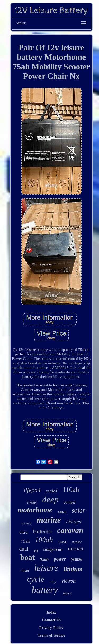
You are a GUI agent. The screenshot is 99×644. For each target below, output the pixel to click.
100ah (44, 540)
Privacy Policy (51, 628)
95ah (44, 559)
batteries (42, 531)
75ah (25, 541)
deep (50, 500)
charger (74, 522)
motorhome (35, 510)
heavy (67, 593)
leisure (46, 568)
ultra (23, 532)
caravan (70, 530)
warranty (26, 523)
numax (76, 548)
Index (51, 612)
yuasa (77, 559)
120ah (62, 542)
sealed (51, 491)
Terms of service (51, 635)
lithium (73, 569)
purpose (77, 542)
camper (70, 502)
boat (28, 557)
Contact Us (51, 620)
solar (78, 510)
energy (32, 502)
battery (45, 590)
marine (49, 520)
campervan (53, 550)
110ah (71, 490)
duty (53, 582)
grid (36, 551)
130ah (24, 571)
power (60, 559)
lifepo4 (32, 490)
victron (69, 581)
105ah (62, 513)
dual (24, 549)
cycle (36, 579)
